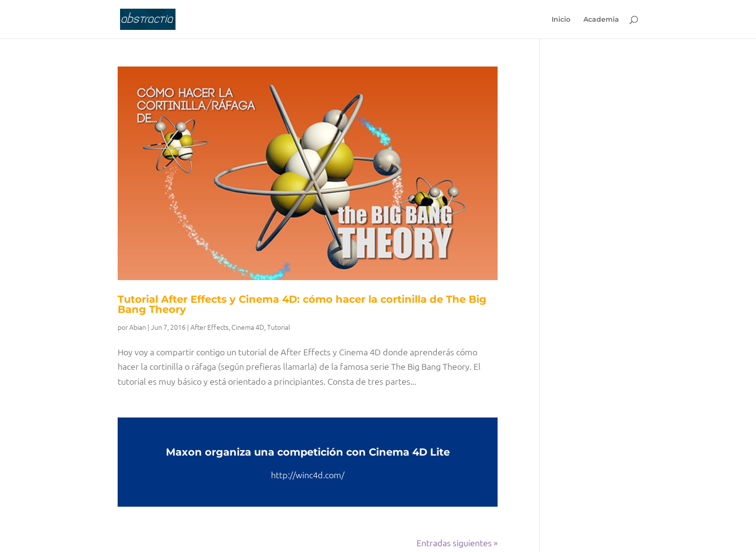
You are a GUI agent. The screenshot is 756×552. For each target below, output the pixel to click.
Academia (601, 20)
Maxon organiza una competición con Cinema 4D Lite (308, 452)
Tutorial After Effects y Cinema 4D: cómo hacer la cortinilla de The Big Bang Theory (302, 304)
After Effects (209, 327)
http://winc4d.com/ (308, 475)
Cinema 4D (248, 327)
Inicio (561, 20)
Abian (138, 327)
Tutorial (279, 327)
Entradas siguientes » (457, 543)
